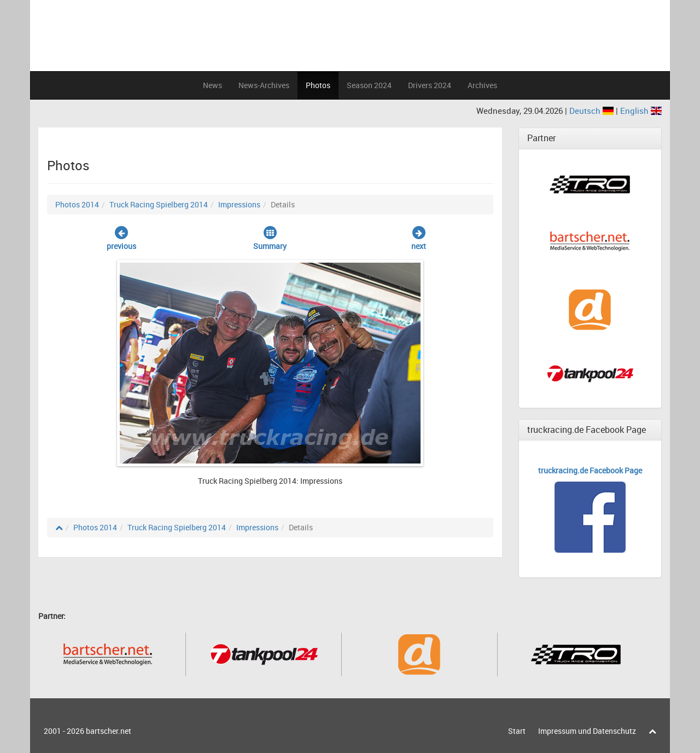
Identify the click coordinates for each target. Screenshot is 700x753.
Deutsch (593, 111)
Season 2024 (369, 85)
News (212, 85)
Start (517, 731)
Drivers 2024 (430, 85)
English (641, 111)
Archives (482, 85)
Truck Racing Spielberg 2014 (159, 204)
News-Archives (264, 85)
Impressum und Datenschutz (587, 731)
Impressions (239, 204)
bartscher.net (109, 731)
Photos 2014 (77, 204)
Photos (318, 85)
